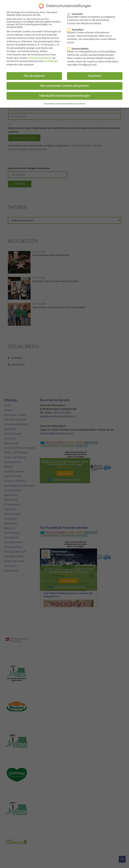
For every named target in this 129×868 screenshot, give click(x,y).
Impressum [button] (81, 103)
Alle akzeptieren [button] (34, 75)
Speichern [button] (95, 75)
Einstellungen (51, 60)
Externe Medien (79, 48)
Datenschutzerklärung (39, 57)
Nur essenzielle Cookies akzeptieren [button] (64, 85)
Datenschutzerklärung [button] (66, 103)
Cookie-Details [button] (49, 103)
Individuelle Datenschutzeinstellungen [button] (64, 95)
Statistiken (76, 29)
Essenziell (76, 13)
